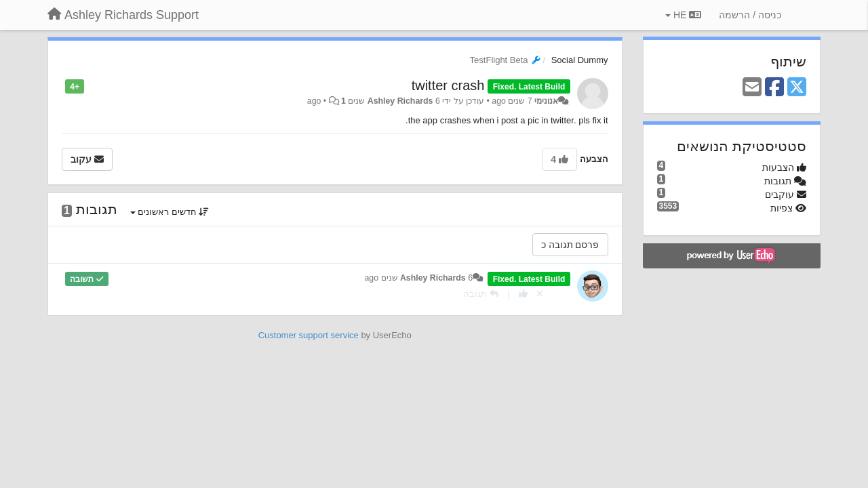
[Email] (752, 88)
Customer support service (309, 335)
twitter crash (448, 85)
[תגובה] (481, 294)
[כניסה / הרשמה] (750, 15)
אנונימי (546, 101)
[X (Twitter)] (797, 88)
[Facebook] (774, 88)
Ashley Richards (400, 101)
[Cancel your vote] (540, 294)
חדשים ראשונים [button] (170, 212)
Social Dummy (580, 60)
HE (683, 15)
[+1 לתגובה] (523, 294)
